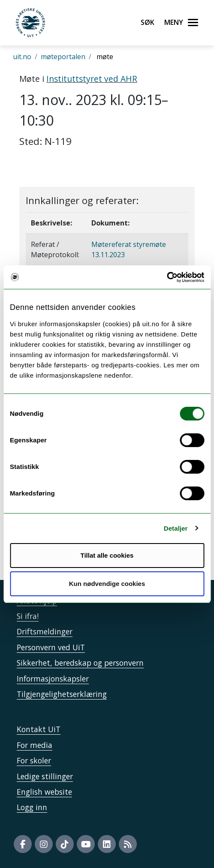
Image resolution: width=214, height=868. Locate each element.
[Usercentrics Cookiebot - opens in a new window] (167, 277)
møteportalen (63, 57)
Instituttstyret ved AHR (92, 79)
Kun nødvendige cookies (107, 584)
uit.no (22, 57)
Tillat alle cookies (107, 555)
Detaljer (176, 528)
